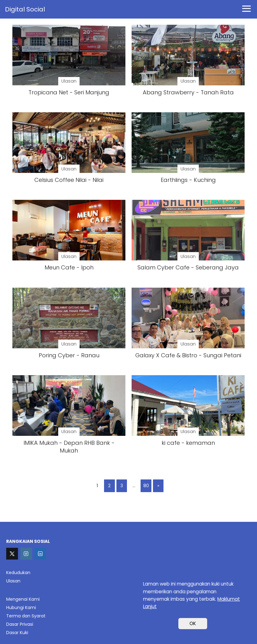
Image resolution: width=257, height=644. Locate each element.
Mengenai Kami (23, 599)
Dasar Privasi (20, 624)
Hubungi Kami (21, 608)
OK (193, 623)
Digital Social (25, 9)
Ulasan (13, 581)
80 (146, 486)
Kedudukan (18, 573)
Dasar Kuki (17, 633)
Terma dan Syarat (26, 616)
